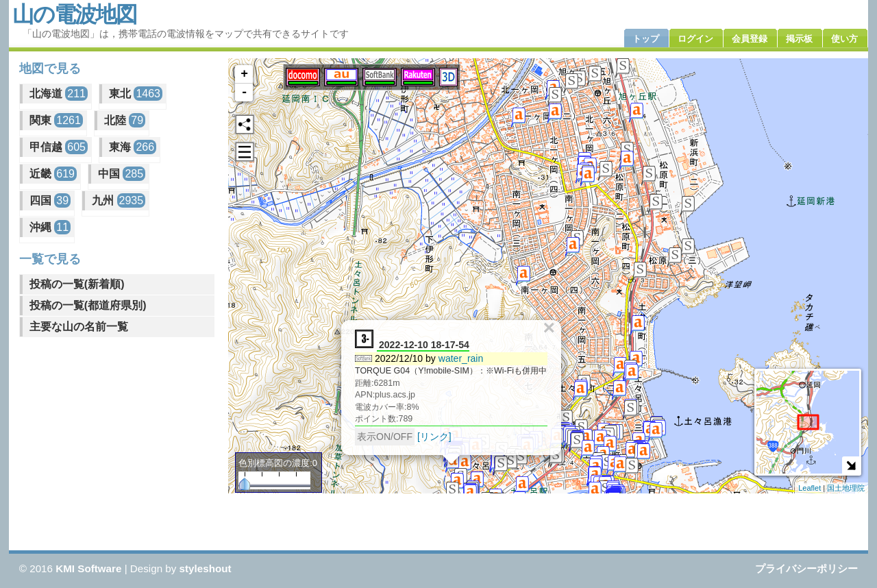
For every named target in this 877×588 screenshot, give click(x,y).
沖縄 (50, 227)
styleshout (206, 568)
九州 (119, 200)
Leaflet (810, 488)
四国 (50, 200)
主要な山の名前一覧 (79, 327)
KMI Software (88, 568)
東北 (136, 94)
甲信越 (59, 147)
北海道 (59, 94)
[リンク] (434, 437)
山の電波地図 (74, 14)
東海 (133, 147)
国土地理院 (846, 488)
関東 (56, 120)
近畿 (53, 174)
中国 (122, 174)
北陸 (125, 120)
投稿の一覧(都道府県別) (88, 305)
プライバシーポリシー (806, 568)
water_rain (461, 358)
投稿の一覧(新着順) (77, 284)
